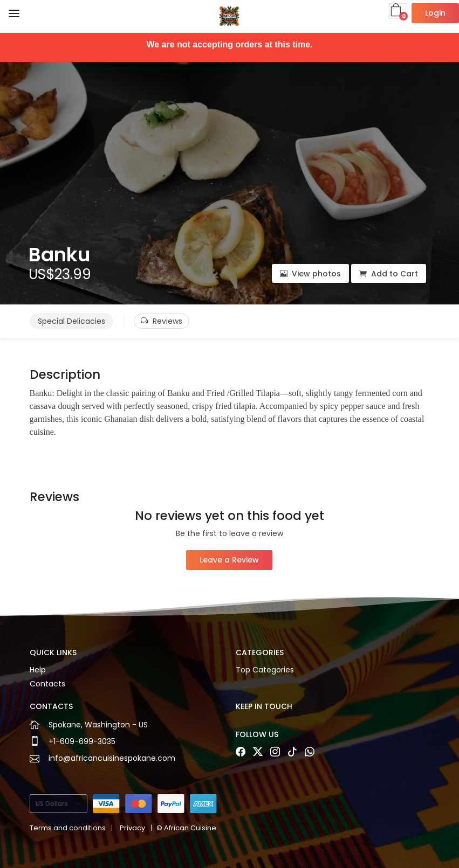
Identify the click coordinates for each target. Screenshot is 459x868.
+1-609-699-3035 (82, 741)
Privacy (132, 828)
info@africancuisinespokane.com (112, 758)
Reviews (162, 321)
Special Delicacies (71, 321)
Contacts (47, 684)
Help (38, 670)
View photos (310, 274)
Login (435, 13)
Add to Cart (389, 274)
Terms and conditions (68, 828)
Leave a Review (229, 560)
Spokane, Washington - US (98, 725)
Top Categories (265, 670)
